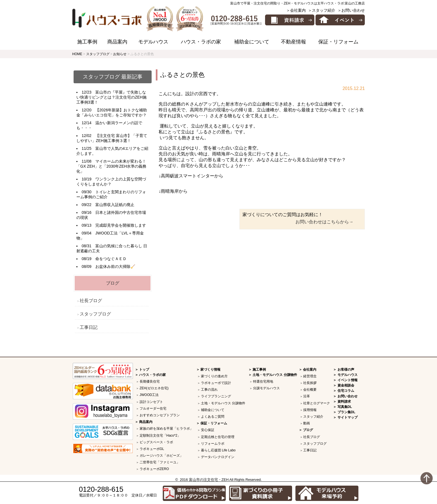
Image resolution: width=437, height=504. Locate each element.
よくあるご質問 (213, 417)
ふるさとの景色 (182, 75)
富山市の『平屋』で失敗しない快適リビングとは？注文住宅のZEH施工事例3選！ (111, 97)
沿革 (307, 396)
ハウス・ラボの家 (201, 42)
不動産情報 (293, 42)
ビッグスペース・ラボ (156, 442)
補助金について (252, 42)
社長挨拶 (310, 383)
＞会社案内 (296, 10)
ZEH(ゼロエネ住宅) (154, 388)
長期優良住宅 (150, 381)
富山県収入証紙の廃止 (115, 205)
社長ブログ (91, 301)
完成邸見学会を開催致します (121, 225)
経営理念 (310, 376)
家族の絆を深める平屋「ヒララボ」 (166, 429)
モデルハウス (153, 42)
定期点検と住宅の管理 (218, 437)
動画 (307, 423)
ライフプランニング (216, 396)
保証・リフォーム (338, 42)
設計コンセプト (151, 402)
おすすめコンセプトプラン (160, 415)
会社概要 (310, 390)
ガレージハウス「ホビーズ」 (161, 456)
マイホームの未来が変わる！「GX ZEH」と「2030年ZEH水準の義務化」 (111, 166)
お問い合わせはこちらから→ (324, 222)
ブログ (113, 283)
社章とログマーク (317, 403)
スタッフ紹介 (313, 417)
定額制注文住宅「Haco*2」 (160, 436)
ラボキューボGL (152, 449)
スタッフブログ (95, 314)
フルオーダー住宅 (153, 408)
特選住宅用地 (263, 381)
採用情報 (310, 410)
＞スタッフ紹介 (322, 10)
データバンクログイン (218, 457)
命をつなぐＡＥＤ (111, 259)
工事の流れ (209, 390)
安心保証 (208, 430)
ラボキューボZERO (154, 469)
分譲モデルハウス (266, 388)
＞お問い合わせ (351, 10)
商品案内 (117, 42)
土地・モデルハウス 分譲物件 (223, 403)
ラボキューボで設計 (216, 383)
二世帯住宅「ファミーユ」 (160, 462)
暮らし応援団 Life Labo (218, 450)
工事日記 (89, 327)
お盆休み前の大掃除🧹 (115, 266)
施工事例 (87, 42)
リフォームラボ (213, 444)
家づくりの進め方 (214, 376)
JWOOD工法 (149, 395)
